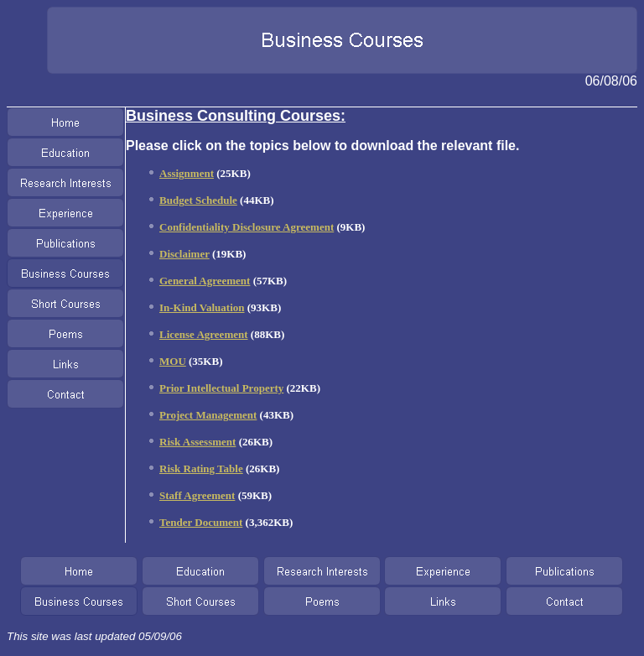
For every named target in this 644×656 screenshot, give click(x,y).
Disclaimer (184, 254)
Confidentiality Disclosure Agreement (247, 227)
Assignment (187, 173)
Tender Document (201, 522)
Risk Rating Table (201, 469)
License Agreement (204, 334)
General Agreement (205, 281)
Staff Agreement (197, 495)
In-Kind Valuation (202, 307)
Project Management (208, 415)
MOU (173, 361)
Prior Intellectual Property (221, 388)
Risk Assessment (197, 442)
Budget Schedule (198, 200)
